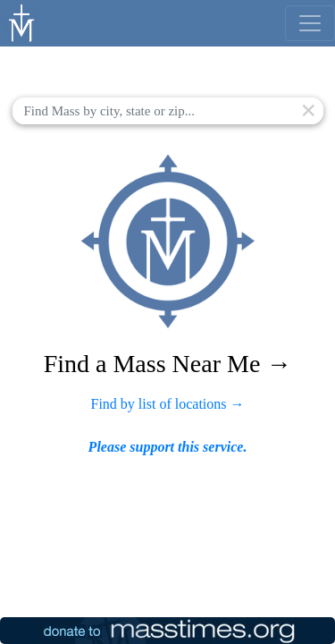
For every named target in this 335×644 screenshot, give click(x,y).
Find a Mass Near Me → (168, 364)
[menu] (310, 23)
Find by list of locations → (168, 404)
